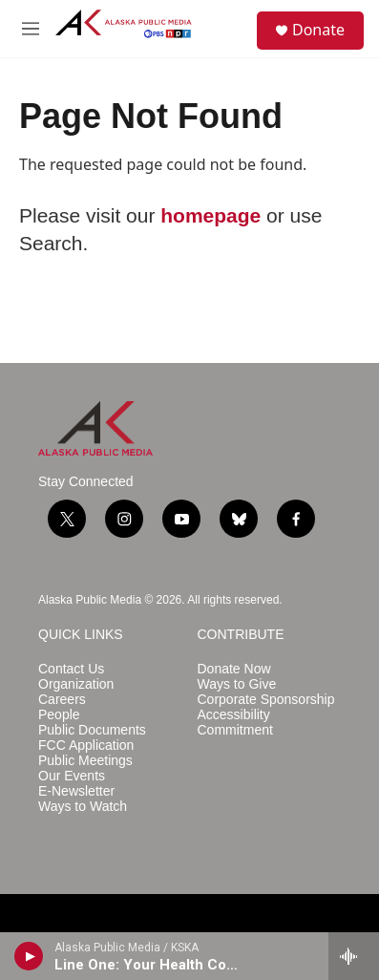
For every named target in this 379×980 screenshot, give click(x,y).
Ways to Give (237, 684)
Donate (318, 30)
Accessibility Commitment (235, 723)
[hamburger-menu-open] (31, 29)
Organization (76, 684)
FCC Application (86, 746)
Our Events (72, 776)
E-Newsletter (76, 791)
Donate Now (234, 669)
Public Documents (92, 730)
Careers (62, 700)
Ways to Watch (83, 807)
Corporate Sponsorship (266, 700)
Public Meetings (85, 761)
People (59, 715)
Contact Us (71, 669)
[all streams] (354, 956)
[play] (29, 956)
